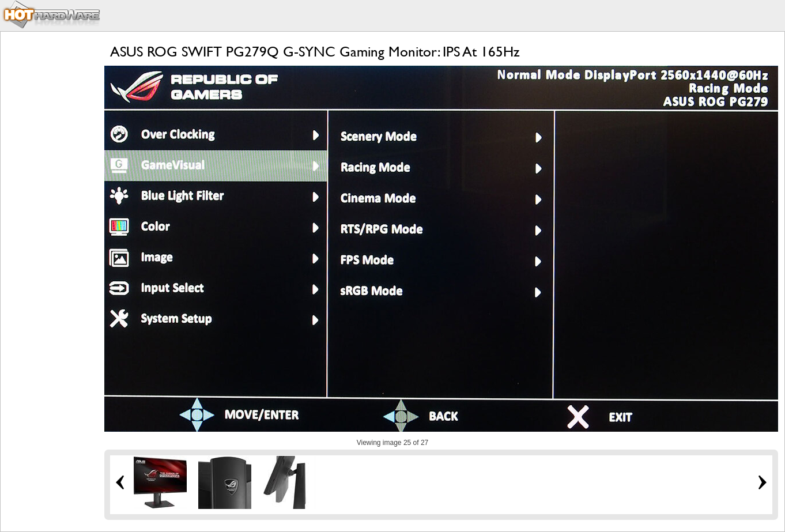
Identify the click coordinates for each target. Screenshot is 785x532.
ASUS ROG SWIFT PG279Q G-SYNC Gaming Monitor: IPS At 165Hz (315, 52)
